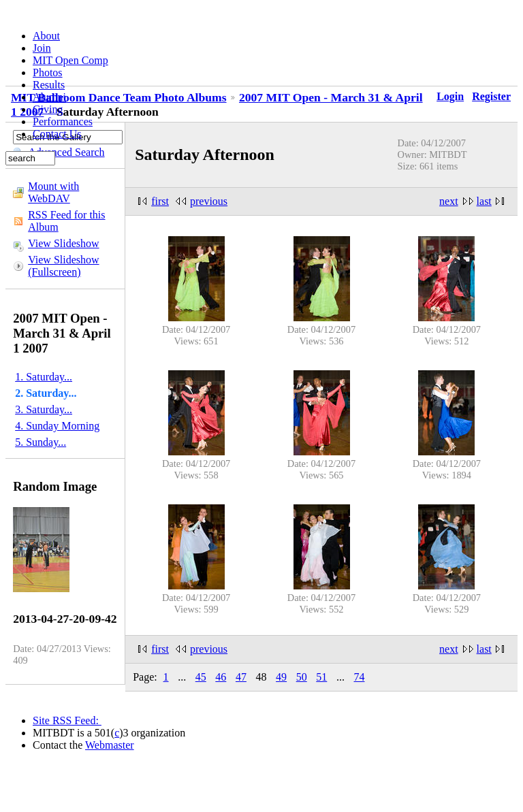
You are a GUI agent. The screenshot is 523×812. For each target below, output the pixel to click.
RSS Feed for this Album (66, 221)
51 (321, 677)
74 (359, 677)
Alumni (49, 97)
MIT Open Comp (70, 60)
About (46, 36)
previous (209, 201)
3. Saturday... (44, 409)
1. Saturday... (44, 377)
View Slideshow (63, 243)
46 (221, 677)
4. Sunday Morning (57, 426)
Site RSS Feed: (67, 720)
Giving (48, 109)
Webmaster (110, 745)
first (160, 201)
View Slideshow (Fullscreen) (63, 266)
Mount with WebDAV (53, 192)
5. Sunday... (41, 442)
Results (49, 85)
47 (241, 677)
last (484, 201)
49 (281, 677)
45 (201, 677)
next (449, 201)
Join (42, 48)
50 (302, 677)
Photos (48, 72)
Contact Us (57, 134)
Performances (63, 121)
